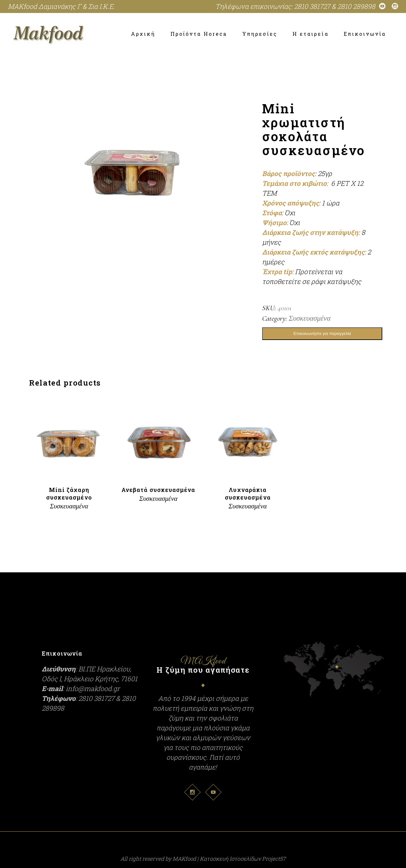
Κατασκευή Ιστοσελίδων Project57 (243, 859)
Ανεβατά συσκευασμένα (158, 490)
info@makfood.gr (93, 689)
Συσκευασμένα (310, 318)
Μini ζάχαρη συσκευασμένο (69, 494)
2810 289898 (356, 6)
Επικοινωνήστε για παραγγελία (322, 333)
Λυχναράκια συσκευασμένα (248, 494)
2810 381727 (312, 6)
